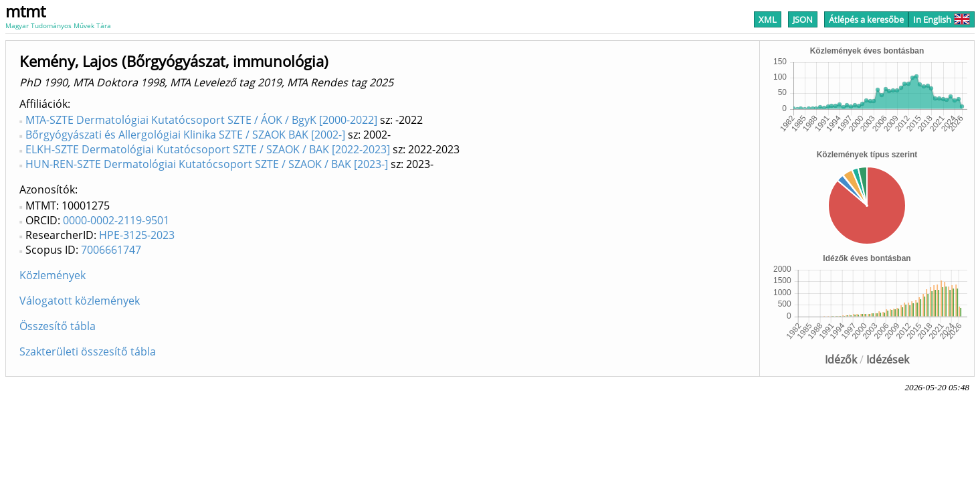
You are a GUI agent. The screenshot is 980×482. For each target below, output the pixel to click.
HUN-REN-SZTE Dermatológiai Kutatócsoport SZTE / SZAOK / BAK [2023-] (207, 164)
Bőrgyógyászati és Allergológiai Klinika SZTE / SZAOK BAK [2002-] (185, 135)
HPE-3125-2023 (137, 235)
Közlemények (53, 275)
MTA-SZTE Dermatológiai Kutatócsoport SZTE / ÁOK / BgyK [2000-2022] (201, 120)
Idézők (841, 359)
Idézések (888, 359)
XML (768, 19)
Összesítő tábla (58, 326)
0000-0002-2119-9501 (116, 220)
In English (942, 19)
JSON (803, 19)
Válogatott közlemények (80, 301)
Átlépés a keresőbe (866, 19)
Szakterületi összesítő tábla (88, 351)
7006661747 (111, 250)
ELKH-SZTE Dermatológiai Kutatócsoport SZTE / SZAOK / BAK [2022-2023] (208, 149)
